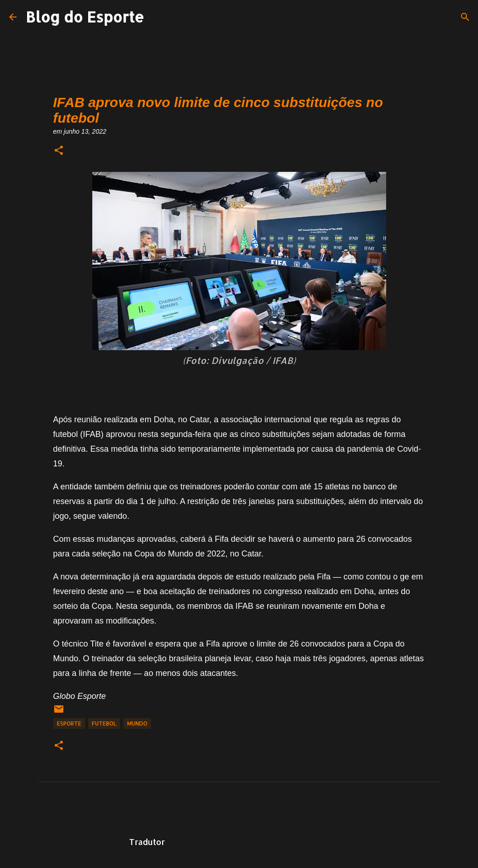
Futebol (104, 723)
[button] (59, 151)
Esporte (69, 723)
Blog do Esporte (85, 17)
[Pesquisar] (465, 17)
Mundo (137, 723)
